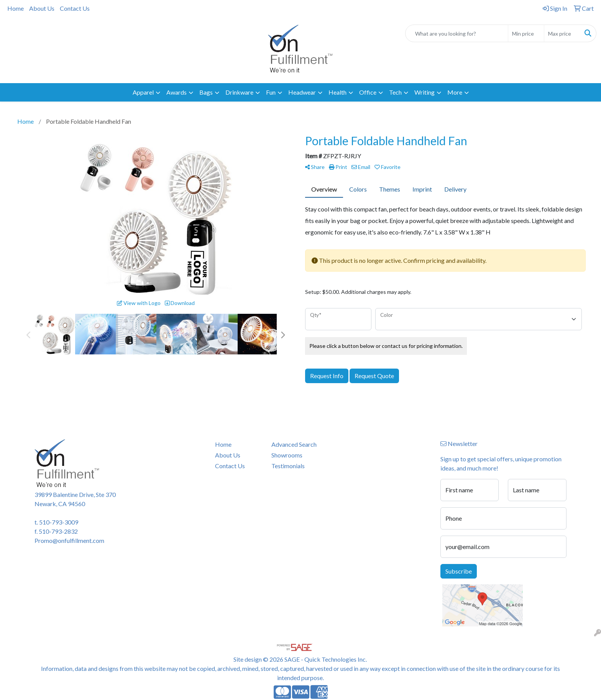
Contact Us (75, 8)
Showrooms (287, 455)
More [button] (455, 92)
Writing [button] (424, 92)
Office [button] (368, 92)
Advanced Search (294, 444)
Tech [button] (395, 92)
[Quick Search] (457, 33)
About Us (42, 8)
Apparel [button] (143, 92)
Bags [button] (206, 92)
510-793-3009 (59, 522)
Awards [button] (177, 92)
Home (16, 8)
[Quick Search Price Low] (526, 33)
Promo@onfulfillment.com (69, 540)
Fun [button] (271, 92)
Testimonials (288, 466)
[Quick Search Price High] (562, 33)
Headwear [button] (302, 92)
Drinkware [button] (239, 92)
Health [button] (337, 92)
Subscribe (459, 571)
